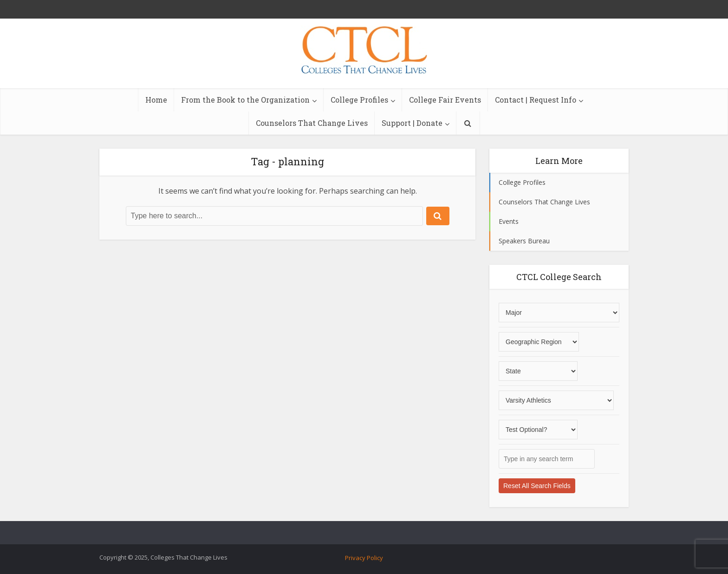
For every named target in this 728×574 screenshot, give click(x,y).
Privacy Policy (364, 558)
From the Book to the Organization (245, 100)
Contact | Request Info (536, 100)
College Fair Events (445, 100)
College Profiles (359, 100)
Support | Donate (412, 123)
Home (156, 100)
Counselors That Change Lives (312, 123)
